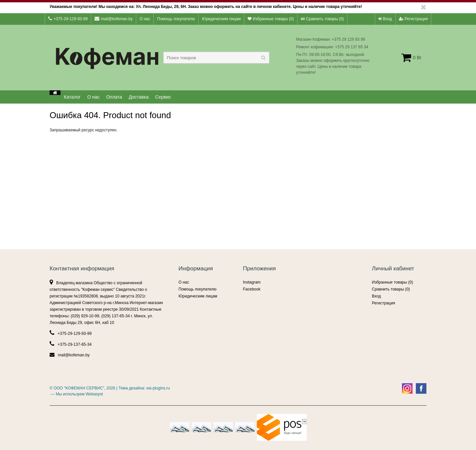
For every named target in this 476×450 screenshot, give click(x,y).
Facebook (252, 289)
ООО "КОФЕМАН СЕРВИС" (79, 388)
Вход (385, 19)
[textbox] (216, 58)
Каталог (72, 97)
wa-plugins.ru (158, 388)
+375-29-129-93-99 (68, 19)
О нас (145, 19)
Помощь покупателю (176, 19)
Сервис (163, 97)
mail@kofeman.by (114, 19)
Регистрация (413, 19)
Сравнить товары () (322, 19)
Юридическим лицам (221, 19)
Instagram (252, 282)
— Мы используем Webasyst (76, 394)
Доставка (139, 97)
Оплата (114, 97)
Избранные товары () (271, 19)
